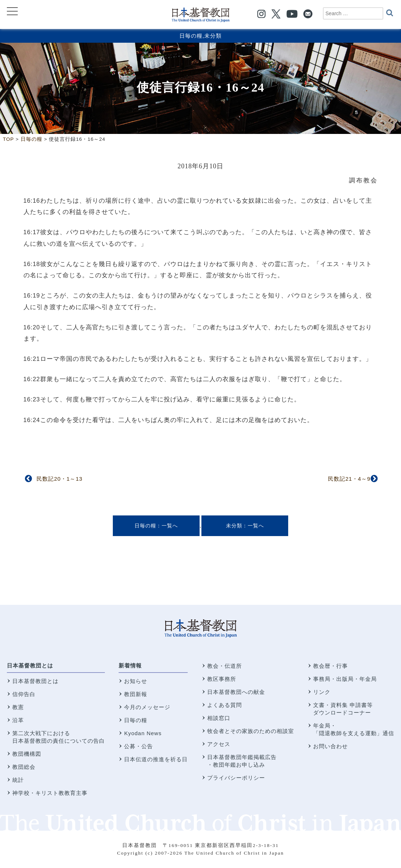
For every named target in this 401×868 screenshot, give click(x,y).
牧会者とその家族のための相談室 (251, 731)
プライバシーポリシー (236, 778)
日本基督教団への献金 (236, 692)
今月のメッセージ (147, 707)
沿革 (18, 720)
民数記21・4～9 (349, 479)
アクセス (219, 744)
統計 (18, 780)
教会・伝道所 (225, 666)
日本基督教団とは (30, 665)
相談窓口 (219, 718)
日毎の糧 (191, 36)
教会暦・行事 (330, 666)
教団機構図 (27, 754)
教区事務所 (222, 679)
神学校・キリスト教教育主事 (50, 793)
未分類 (213, 36)
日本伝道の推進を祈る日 (156, 759)
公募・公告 (138, 746)
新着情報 (130, 665)
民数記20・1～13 (59, 479)
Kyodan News (143, 733)
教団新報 (136, 694)
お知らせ (136, 681)
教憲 (18, 707)
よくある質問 (225, 705)
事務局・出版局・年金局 (345, 679)
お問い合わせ (330, 746)
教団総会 (24, 767)
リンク (322, 692)
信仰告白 (24, 694)
